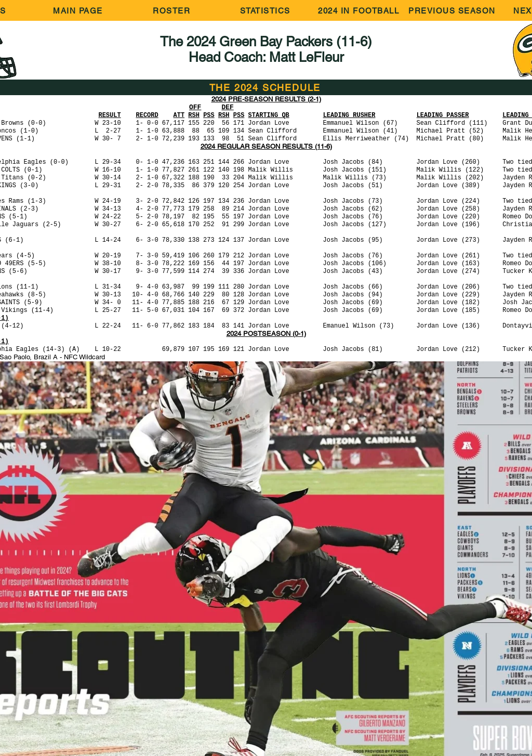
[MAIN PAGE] (79, 10)
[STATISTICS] (266, 10)
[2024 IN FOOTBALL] (360, 10)
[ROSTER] (172, 10)
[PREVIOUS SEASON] (453, 10)
